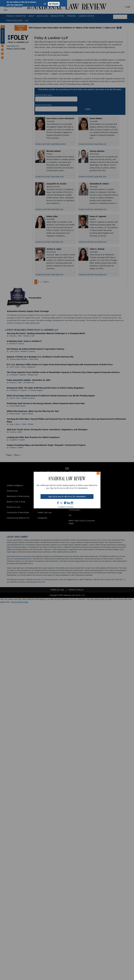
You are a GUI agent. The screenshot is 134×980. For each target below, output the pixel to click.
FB (58, 503)
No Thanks (54, 4)
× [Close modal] (98, 473)
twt (62, 503)
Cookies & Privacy (66, 507)
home (72, 503)
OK (45, 4)
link (69, 503)
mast (65, 503)
